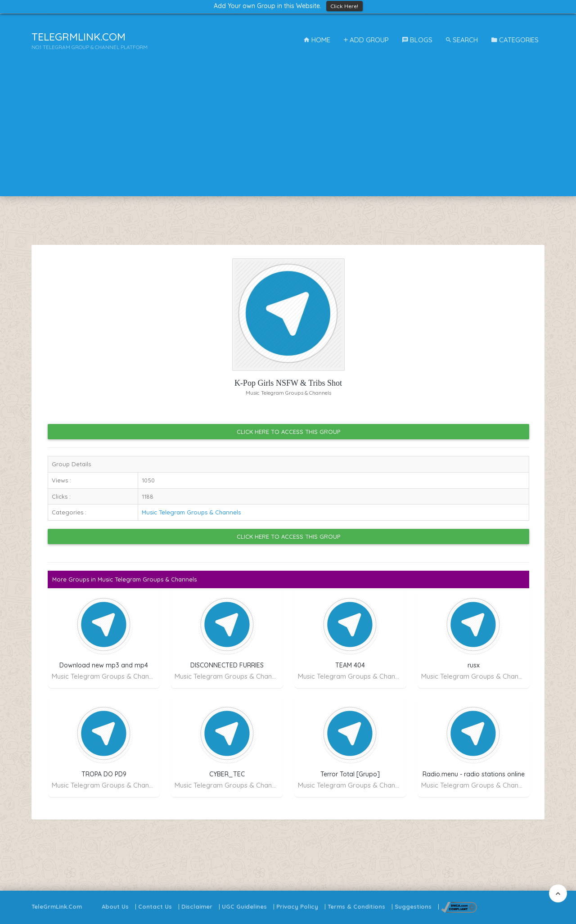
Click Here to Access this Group (288, 432)
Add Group (366, 40)
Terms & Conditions (356, 906)
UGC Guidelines (244, 906)
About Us (115, 906)
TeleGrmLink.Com (57, 906)
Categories (515, 40)
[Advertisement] (288, 133)
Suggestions (413, 906)
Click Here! (344, 6)
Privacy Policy (297, 906)
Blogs (417, 40)
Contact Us (155, 906)
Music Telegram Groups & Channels (191, 512)
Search (462, 40)
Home (317, 40)
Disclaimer (197, 906)
